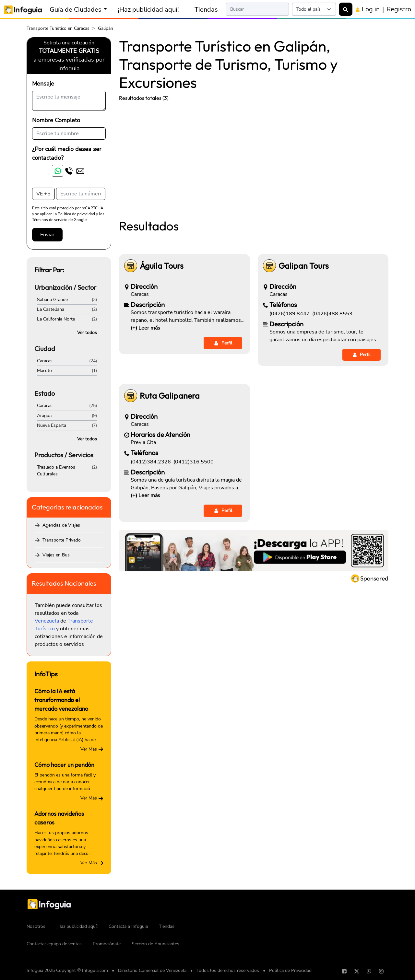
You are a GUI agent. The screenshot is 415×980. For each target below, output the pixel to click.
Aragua (44, 416)
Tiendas (206, 9)
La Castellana (51, 309)
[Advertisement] (254, 155)
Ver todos (87, 333)
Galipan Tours (304, 266)
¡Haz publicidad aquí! (148, 9)
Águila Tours (162, 266)
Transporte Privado (62, 540)
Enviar (47, 235)
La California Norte (56, 319)
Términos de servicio (50, 220)
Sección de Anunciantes (155, 944)
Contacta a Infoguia (128, 926)
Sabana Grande (52, 300)
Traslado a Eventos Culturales (56, 471)
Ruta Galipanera (170, 396)
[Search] (258, 9)
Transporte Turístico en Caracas (58, 28)
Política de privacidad (76, 214)
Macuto (44, 371)
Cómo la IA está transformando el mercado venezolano (61, 700)
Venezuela (47, 621)
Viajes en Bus (56, 555)
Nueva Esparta (52, 425)
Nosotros (36, 926)
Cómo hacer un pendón (64, 765)
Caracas (45, 361)
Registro (399, 9)
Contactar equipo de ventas (54, 944)
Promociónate (107, 944)
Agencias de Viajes (61, 525)
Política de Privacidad (290, 970)
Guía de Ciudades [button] (76, 9)
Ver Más (92, 749)
